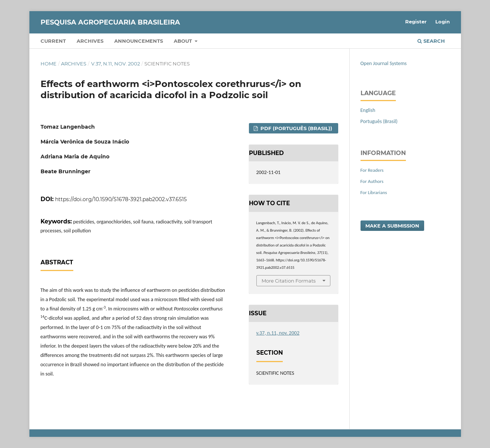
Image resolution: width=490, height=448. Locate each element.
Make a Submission (392, 226)
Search (431, 41)
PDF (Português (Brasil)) (296, 128)
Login (443, 22)
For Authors (372, 181)
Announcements (139, 41)
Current (53, 41)
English (368, 110)
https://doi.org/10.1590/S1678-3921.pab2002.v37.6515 (121, 199)
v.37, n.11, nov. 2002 (116, 64)
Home (49, 64)
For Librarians (374, 192)
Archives (90, 41)
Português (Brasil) (379, 121)
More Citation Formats (289, 281)
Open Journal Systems (384, 63)
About (184, 41)
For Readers (372, 170)
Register (416, 22)
